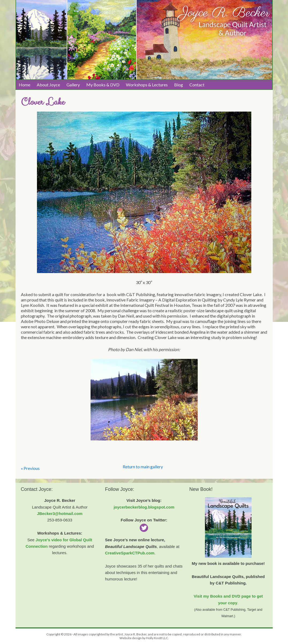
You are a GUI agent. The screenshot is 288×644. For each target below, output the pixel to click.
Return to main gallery (143, 467)
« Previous (30, 468)
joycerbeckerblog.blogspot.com (144, 507)
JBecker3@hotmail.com (60, 514)
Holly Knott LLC (157, 638)
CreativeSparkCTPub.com (130, 553)
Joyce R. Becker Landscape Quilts (144, 19)
